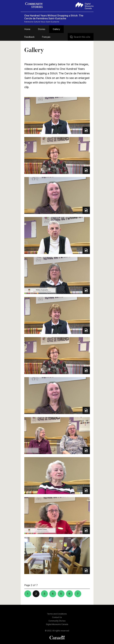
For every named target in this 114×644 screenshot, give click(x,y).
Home (27, 29)
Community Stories (57, 621)
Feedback (29, 37)
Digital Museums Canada (57, 624)
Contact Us (57, 617)
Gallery (56, 29)
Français (46, 37)
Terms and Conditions (57, 614)
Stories (42, 29)
